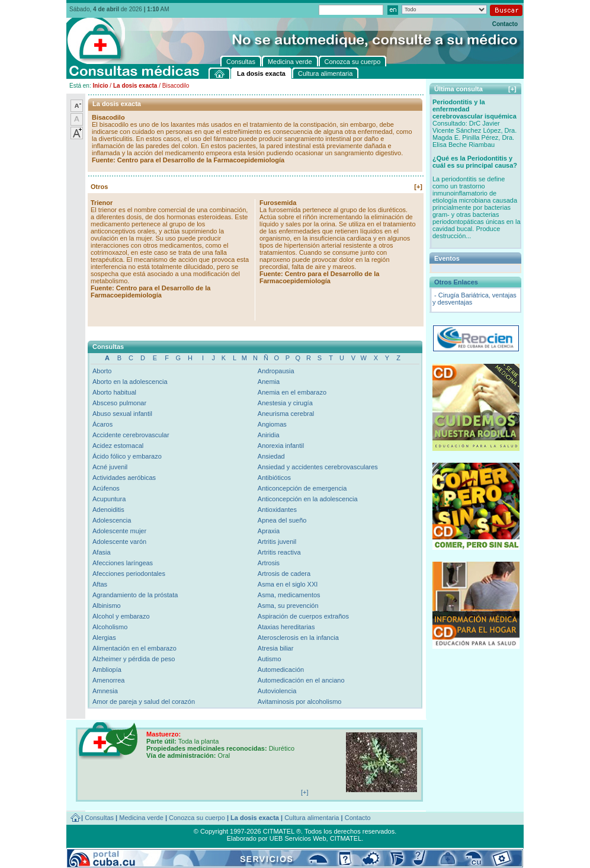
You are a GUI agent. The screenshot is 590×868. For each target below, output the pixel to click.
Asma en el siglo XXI (288, 584)
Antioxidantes (277, 510)
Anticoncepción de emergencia (302, 488)
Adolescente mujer (119, 531)
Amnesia (105, 691)
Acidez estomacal (118, 446)
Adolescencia (112, 520)
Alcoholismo (110, 627)
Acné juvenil (110, 467)
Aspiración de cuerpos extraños (303, 616)
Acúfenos (106, 488)
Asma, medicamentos (289, 595)
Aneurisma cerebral (286, 414)
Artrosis (269, 563)
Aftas (100, 584)
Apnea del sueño (282, 520)
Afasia (102, 552)
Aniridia (269, 435)
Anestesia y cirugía (285, 403)
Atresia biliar (276, 648)
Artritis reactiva (279, 552)
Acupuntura (109, 499)
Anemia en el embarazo (292, 392)
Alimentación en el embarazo (134, 648)
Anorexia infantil (281, 446)
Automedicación (281, 670)
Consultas (99, 818)
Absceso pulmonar (119, 403)
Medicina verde (141, 818)
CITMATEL (346, 838)
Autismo (270, 659)
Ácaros (102, 424)
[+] (418, 187)
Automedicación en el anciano (301, 680)
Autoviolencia (277, 691)
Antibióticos (274, 478)
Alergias (104, 638)
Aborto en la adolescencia (130, 382)
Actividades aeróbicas (124, 478)
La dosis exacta (135, 86)
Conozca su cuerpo (197, 818)
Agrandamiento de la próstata (135, 595)
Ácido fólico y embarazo (127, 456)
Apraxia (269, 531)
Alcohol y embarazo (121, 616)
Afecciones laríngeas (123, 563)
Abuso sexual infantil (122, 414)
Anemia (269, 382)
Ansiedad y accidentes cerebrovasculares (318, 467)
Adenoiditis (108, 510)
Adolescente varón (119, 542)
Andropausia (276, 371)
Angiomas (272, 424)
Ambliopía (107, 670)
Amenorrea (108, 680)
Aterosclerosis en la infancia (298, 638)
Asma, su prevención (288, 606)
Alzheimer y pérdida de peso (134, 659)
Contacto (505, 24)
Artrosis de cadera (284, 574)
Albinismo (107, 606)
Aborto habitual (114, 392)
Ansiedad (271, 456)
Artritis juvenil (277, 542)
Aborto (102, 371)
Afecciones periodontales (129, 574)
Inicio (100, 86)
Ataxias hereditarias (286, 627)
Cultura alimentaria (312, 818)
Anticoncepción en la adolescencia (308, 499)
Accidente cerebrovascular (131, 435)
